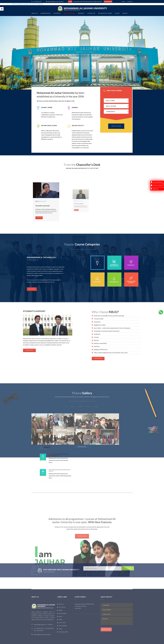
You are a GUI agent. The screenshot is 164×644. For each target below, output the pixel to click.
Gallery (125, 13)
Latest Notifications (157, 182)
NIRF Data (155, 189)
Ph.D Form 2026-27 (157, 186)
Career (123, 1)
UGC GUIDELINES (108, 2)
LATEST (70, 2)
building (88, 456)
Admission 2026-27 (69, 13)
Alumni (117, 13)
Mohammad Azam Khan (45, 204)
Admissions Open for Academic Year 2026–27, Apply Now (25, 4)
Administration (46, 13)
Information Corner (105, 13)
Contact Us (130, 1)
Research (81, 13)
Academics (57, 13)
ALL (66, 456)
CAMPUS (72, 456)
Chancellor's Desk (44, 202)
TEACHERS (96, 456)
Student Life (91, 13)
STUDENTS (80, 456)
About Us (35, 13)
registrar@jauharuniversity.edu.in (56, 1)
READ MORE (43, 209)
